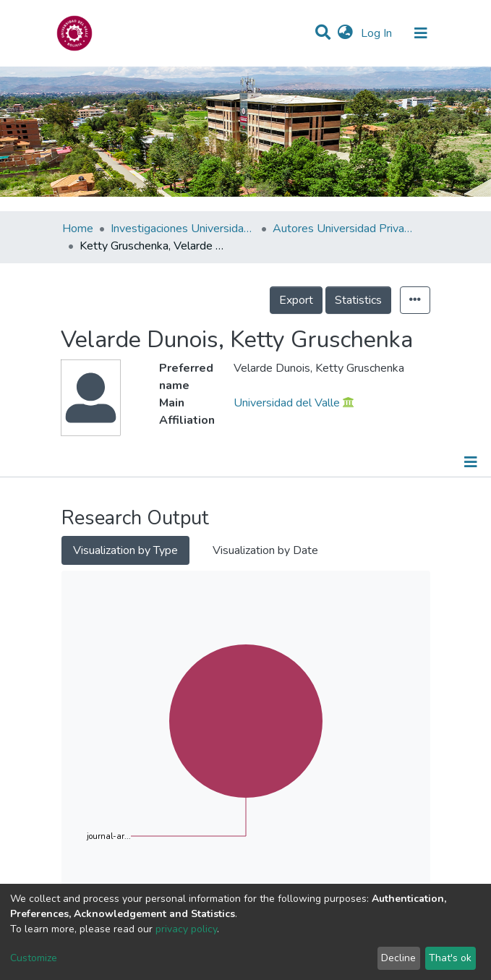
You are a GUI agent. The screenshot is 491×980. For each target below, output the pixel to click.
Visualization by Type (125, 550)
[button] (345, 33)
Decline (398, 958)
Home (78, 229)
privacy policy (186, 929)
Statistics (358, 300)
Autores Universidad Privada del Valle (345, 229)
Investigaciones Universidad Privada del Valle (183, 229)
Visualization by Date (265, 550)
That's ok (450, 958)
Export (296, 300)
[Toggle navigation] (421, 33)
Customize (34, 958)
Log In (378, 33)
